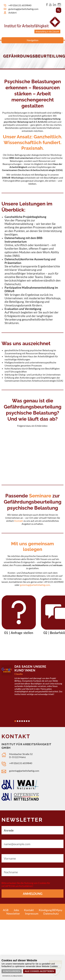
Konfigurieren (12, 971)
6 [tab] (27, 721)
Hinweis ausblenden (12, 976)
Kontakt (19, 521)
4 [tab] (22, 721)
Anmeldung (33, 894)
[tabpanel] (32, 682)
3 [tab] (20, 721)
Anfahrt (12, 13)
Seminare (40, 496)
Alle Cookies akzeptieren (39, 971)
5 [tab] (24, 721)
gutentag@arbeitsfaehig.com (23, 9)
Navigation (33, 40)
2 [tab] (18, 721)
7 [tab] (29, 721)
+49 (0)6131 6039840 (20, 5)
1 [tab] (15, 721)
